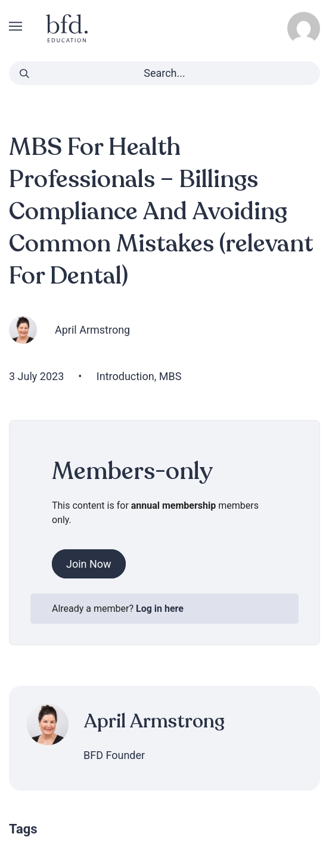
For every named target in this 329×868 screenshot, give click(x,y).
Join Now (89, 564)
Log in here (160, 609)
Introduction (125, 376)
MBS (170, 376)
